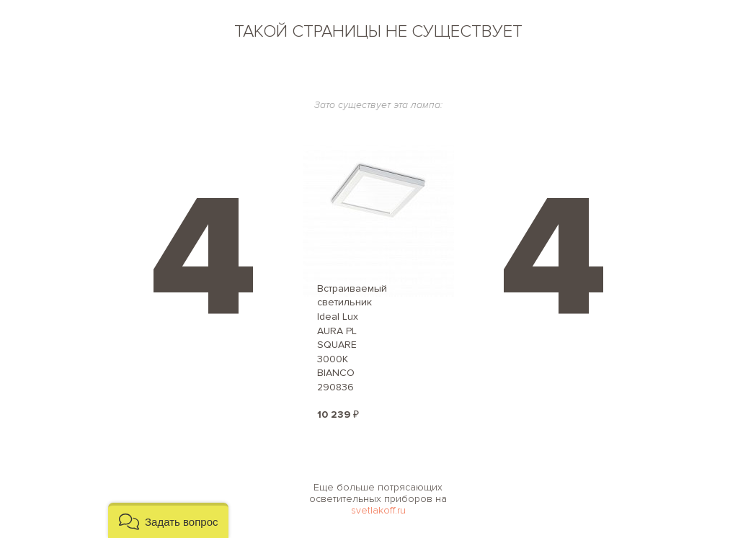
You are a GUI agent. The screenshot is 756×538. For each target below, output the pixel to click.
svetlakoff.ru (378, 510)
